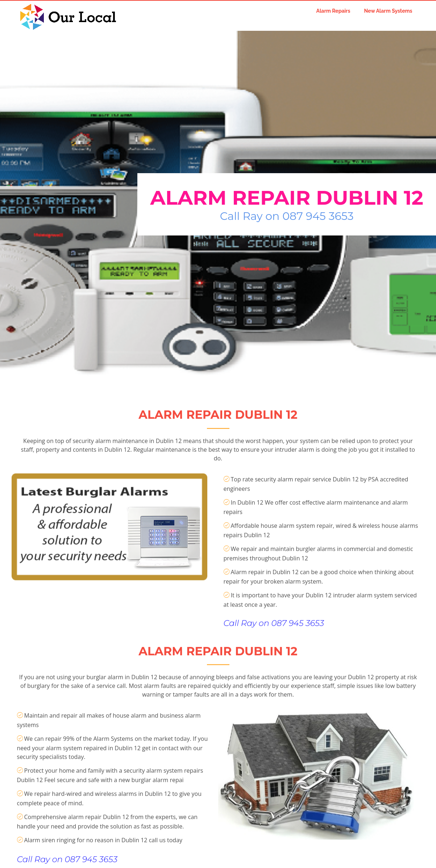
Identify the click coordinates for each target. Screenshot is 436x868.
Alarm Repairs (333, 11)
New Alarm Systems (388, 11)
